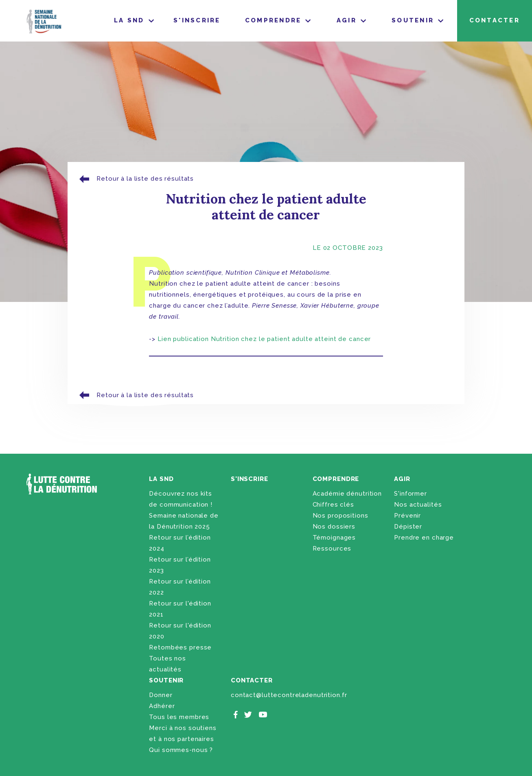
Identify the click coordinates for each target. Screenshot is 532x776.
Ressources (332, 549)
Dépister (408, 527)
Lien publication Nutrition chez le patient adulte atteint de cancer (264, 339)
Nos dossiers (334, 527)
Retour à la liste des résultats (135, 179)
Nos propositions (340, 516)
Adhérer (162, 706)
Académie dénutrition (347, 494)
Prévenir (407, 516)
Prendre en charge (424, 538)
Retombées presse (180, 647)
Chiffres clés (333, 505)
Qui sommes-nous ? (181, 750)
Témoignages (334, 538)
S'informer (410, 494)
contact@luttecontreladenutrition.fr (289, 695)
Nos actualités (418, 505)
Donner (161, 695)
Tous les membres (179, 717)
